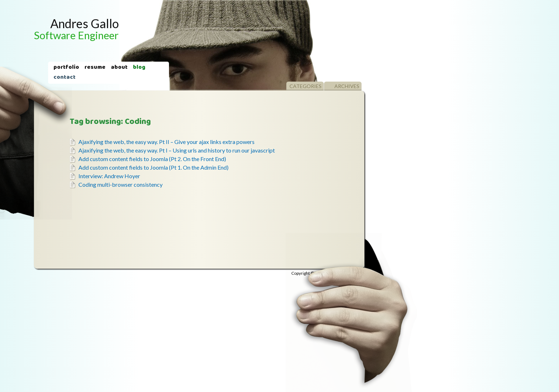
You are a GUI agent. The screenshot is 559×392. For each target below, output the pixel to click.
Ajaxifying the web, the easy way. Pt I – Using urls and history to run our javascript (177, 150)
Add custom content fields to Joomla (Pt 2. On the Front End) (152, 159)
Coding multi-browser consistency (120, 184)
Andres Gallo (76, 29)
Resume (95, 68)
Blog (139, 68)
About (119, 68)
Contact (65, 78)
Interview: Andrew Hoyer (109, 176)
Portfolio (66, 68)
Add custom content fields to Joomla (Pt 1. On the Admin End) (153, 167)
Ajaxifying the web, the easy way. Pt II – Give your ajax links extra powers (166, 142)
